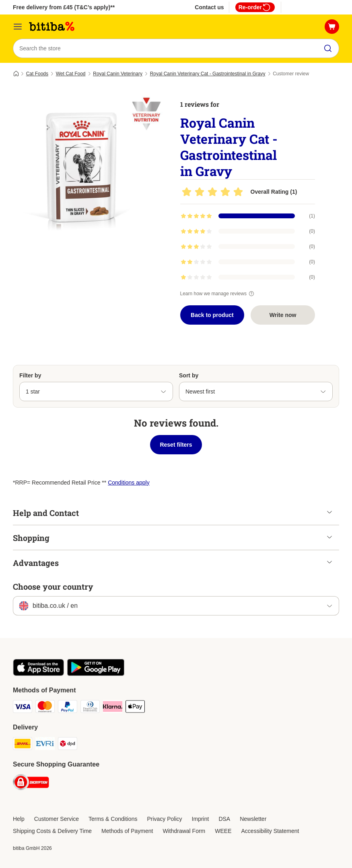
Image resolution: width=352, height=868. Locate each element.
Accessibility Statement (270, 831)
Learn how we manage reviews (218, 294)
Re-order (255, 7)
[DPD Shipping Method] (68, 745)
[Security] (31, 784)
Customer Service (57, 819)
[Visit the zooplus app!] (38, 674)
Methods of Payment (127, 831)
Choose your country (53, 586)
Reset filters (176, 445)
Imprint (201, 819)
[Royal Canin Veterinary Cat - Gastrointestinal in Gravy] (89, 167)
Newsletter (253, 819)
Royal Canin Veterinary (118, 74)
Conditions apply (129, 483)
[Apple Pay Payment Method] (135, 708)
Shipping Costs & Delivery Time (52, 831)
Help (19, 819)
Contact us (209, 7)
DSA (224, 819)
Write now (283, 315)
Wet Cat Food (71, 74)
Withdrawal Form (184, 831)
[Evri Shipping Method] (45, 745)
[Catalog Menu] (18, 27)
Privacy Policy (164, 819)
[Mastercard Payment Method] (45, 708)
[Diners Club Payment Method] (90, 708)
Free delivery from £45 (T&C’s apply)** (64, 7)
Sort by (189, 375)
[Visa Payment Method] (23, 708)
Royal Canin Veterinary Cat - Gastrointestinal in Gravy (208, 74)
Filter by (30, 375)
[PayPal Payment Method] (68, 708)
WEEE (223, 831)
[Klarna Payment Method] (113, 708)
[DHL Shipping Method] (23, 745)
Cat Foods (37, 74)
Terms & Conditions (113, 819)
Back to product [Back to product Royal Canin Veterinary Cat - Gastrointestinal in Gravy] (212, 315)
